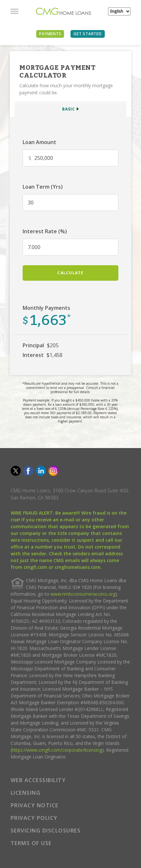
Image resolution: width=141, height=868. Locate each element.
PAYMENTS (50, 34)
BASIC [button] (69, 109)
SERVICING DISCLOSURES (46, 831)
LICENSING (26, 793)
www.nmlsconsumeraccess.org (83, 594)
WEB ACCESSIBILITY (38, 780)
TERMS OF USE (31, 843)
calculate (70, 273)
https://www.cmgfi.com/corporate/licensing (57, 750)
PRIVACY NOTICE (35, 805)
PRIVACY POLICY (34, 818)
